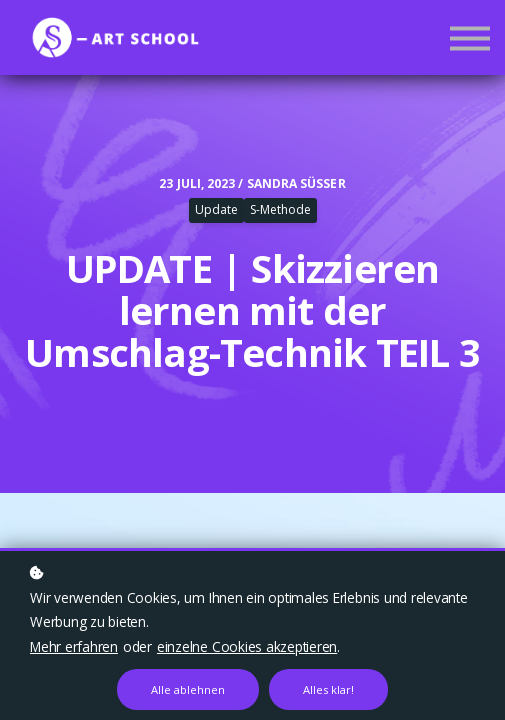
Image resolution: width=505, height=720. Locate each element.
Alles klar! (328, 689)
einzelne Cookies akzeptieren (247, 646)
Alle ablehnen (188, 689)
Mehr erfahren (74, 646)
